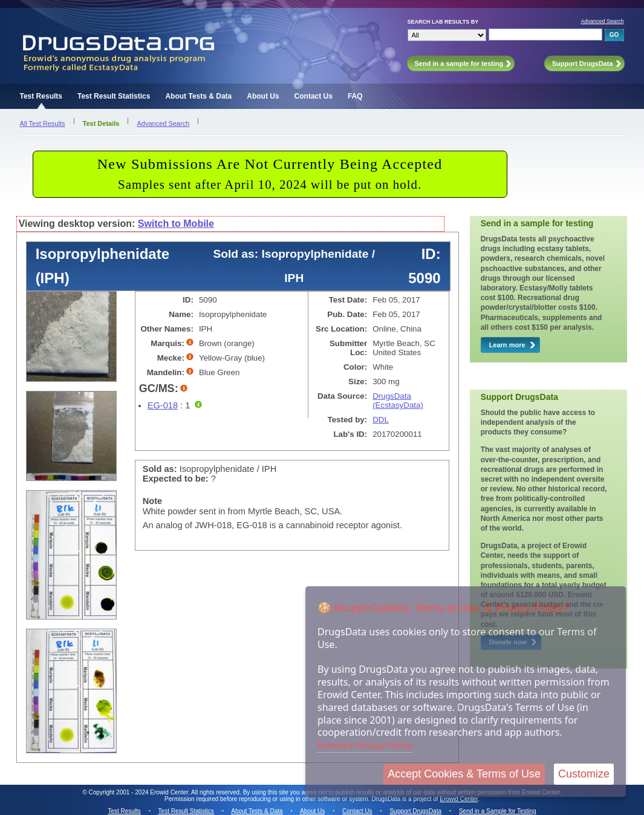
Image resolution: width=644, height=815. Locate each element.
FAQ (355, 96)
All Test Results (43, 123)
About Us (263, 96)
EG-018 (163, 405)
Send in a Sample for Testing (498, 811)
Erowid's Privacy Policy (365, 745)
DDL (381, 420)
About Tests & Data (198, 96)
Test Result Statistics (114, 96)
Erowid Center (459, 799)
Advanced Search (602, 21)
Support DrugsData (415, 811)
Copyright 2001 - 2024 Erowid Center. (139, 792)
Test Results (41, 96)
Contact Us (314, 96)
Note (153, 501)
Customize (584, 774)
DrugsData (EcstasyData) (398, 401)
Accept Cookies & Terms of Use (464, 774)
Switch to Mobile (176, 224)
